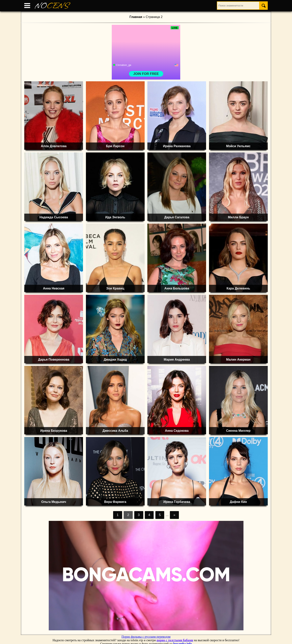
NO (52, 6)
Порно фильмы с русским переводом (146, 637)
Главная (136, 17)
